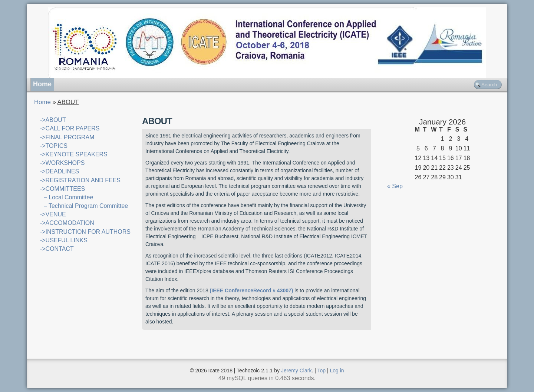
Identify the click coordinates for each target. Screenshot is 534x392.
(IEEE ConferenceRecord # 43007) (252, 290)
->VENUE (53, 214)
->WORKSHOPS (62, 163)
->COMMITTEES (62, 189)
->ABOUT (53, 120)
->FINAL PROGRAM (67, 137)
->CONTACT (57, 249)
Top (322, 371)
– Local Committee (68, 197)
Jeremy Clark (296, 371)
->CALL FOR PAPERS (70, 128)
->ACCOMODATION (67, 223)
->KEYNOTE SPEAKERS (74, 154)
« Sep (395, 186)
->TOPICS (54, 146)
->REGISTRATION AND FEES (80, 180)
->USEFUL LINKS (64, 240)
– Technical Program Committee (86, 206)
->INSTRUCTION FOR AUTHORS (85, 232)
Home (42, 84)
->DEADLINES (60, 171)
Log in (337, 371)
